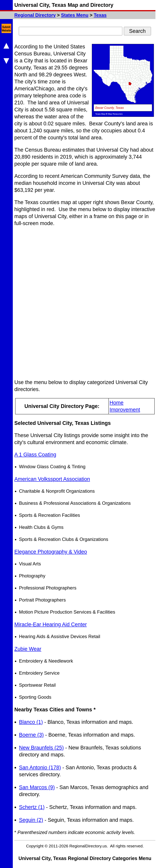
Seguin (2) (31, 820)
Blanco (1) (31, 722)
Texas (100, 15)
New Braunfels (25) (41, 748)
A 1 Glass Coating (35, 455)
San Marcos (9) (37, 787)
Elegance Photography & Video (51, 552)
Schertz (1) (32, 807)
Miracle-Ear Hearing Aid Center (51, 624)
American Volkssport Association (52, 479)
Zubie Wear (28, 649)
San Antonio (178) (40, 768)
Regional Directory (35, 15)
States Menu (75, 15)
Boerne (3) (31, 735)
